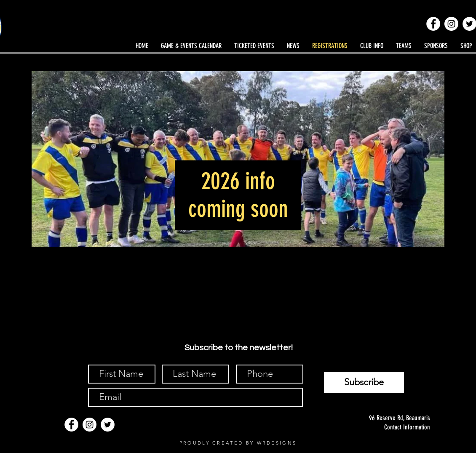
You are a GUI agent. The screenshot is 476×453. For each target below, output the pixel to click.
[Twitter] (108, 425)
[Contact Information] (391, 427)
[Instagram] (451, 24)
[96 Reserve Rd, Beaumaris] (391, 418)
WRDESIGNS (277, 443)
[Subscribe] (364, 382)
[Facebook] (433, 24)
